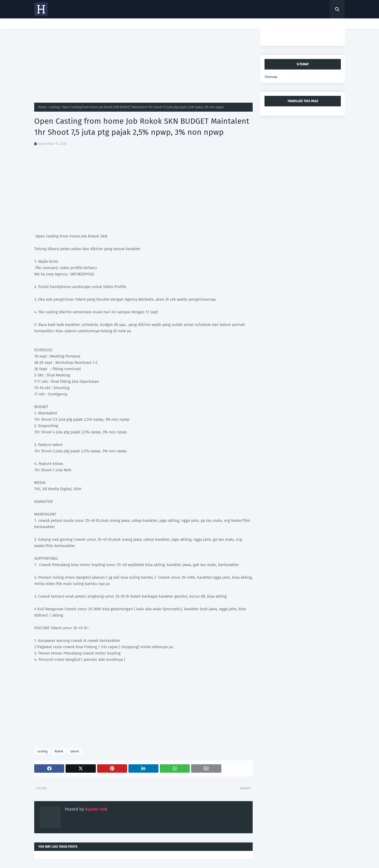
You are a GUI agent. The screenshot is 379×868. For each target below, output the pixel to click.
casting (54, 107)
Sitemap (271, 77)
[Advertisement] (143, 66)
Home (42, 107)
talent (75, 751)
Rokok (59, 751)
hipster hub (96, 809)
